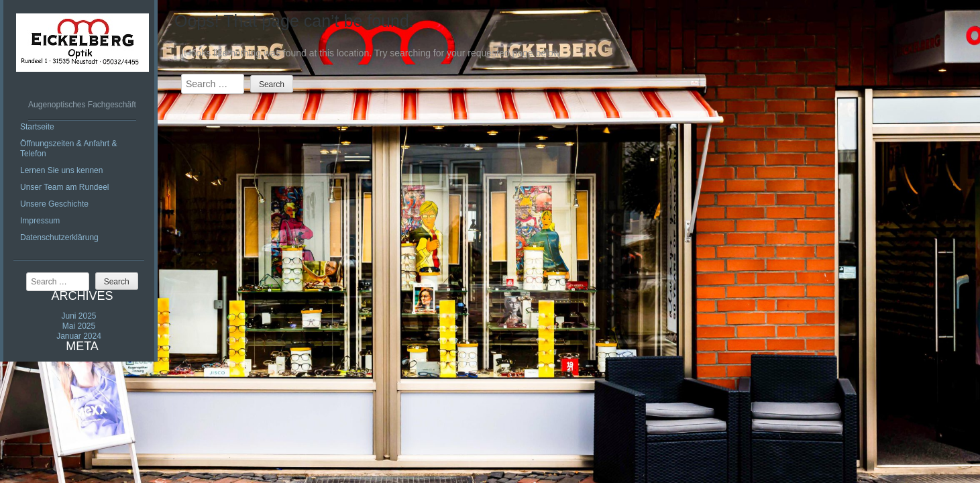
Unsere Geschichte (54, 204)
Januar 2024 (79, 336)
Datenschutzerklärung (59, 237)
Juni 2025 (78, 316)
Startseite (37, 127)
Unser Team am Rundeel (65, 187)
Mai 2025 (79, 326)
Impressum (40, 221)
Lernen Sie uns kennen (61, 170)
